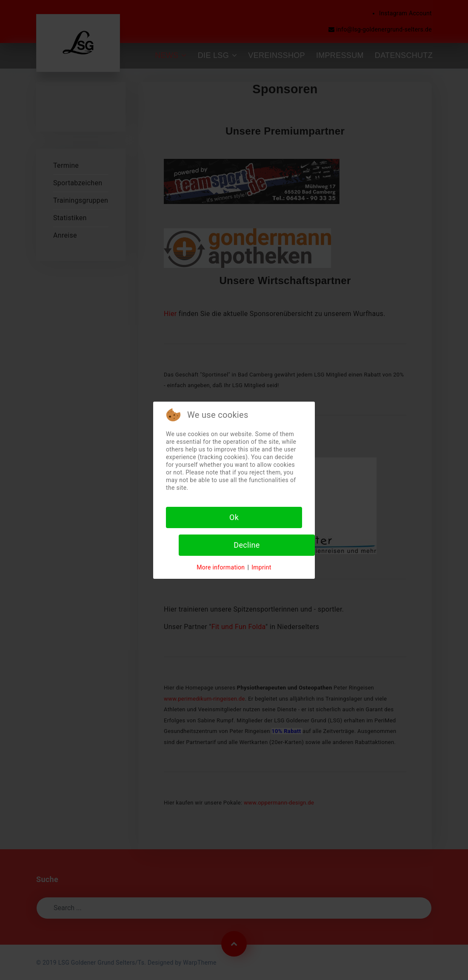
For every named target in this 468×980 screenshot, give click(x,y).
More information (221, 567)
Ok (234, 517)
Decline (247, 545)
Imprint (261, 567)
